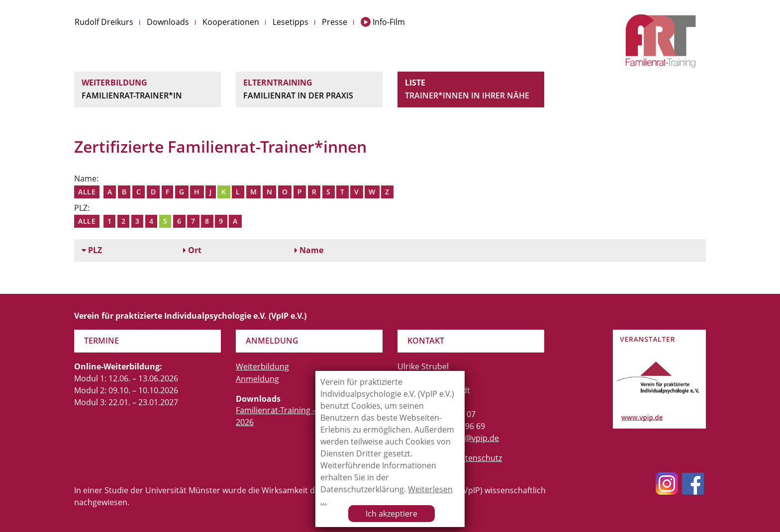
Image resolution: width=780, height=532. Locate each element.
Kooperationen (231, 22)
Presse (335, 22)
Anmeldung (257, 379)
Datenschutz (478, 458)
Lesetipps (291, 22)
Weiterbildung (147, 89)
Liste (471, 89)
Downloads (168, 22)
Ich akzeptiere (391, 514)
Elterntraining (309, 89)
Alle (87, 192)
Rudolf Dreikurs (104, 22)
